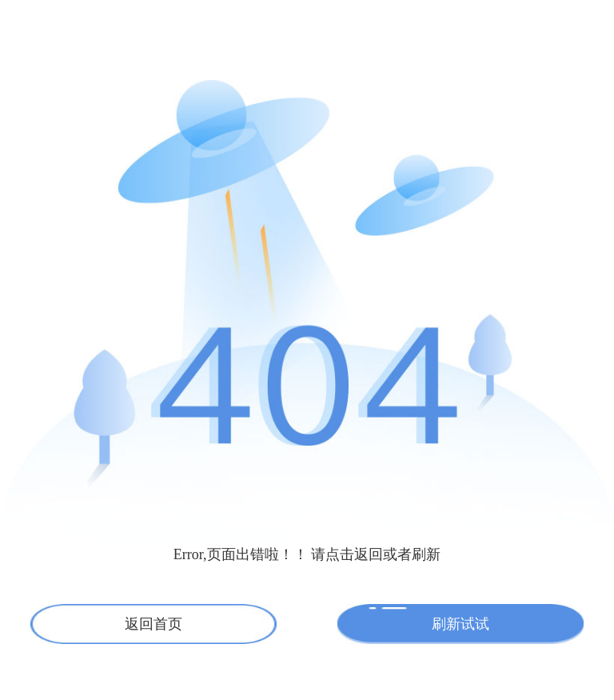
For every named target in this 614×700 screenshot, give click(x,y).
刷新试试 (460, 624)
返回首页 (153, 624)
